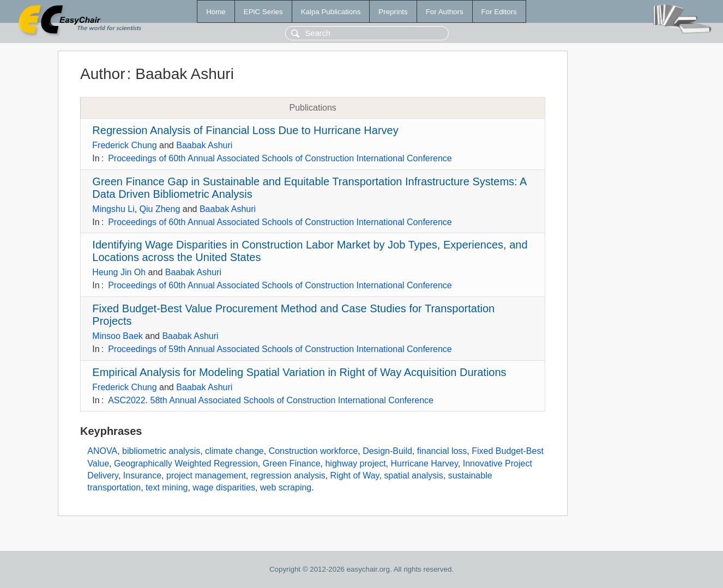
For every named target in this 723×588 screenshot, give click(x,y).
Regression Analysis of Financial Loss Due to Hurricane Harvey (245, 130)
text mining (167, 487)
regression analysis (288, 475)
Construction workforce (314, 451)
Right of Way (355, 475)
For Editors (499, 12)
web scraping (286, 487)
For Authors (445, 12)
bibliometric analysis (161, 451)
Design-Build (387, 451)
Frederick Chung (124, 145)
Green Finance (292, 463)
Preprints (393, 12)
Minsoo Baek (118, 336)
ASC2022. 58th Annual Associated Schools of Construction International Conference (271, 400)
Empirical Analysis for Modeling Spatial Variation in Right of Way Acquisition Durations (299, 372)
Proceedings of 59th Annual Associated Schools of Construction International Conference (280, 349)
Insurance (142, 475)
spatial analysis (414, 475)
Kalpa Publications (331, 12)
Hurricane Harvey (424, 463)
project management (206, 475)
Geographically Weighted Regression (186, 463)
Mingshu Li (113, 209)
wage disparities (224, 487)
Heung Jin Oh (119, 272)
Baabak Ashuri (204, 145)
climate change (234, 451)
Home (216, 12)
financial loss (442, 451)
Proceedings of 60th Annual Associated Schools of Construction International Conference (280, 158)
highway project (355, 463)
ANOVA (102, 451)
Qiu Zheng (160, 209)
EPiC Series (263, 12)
